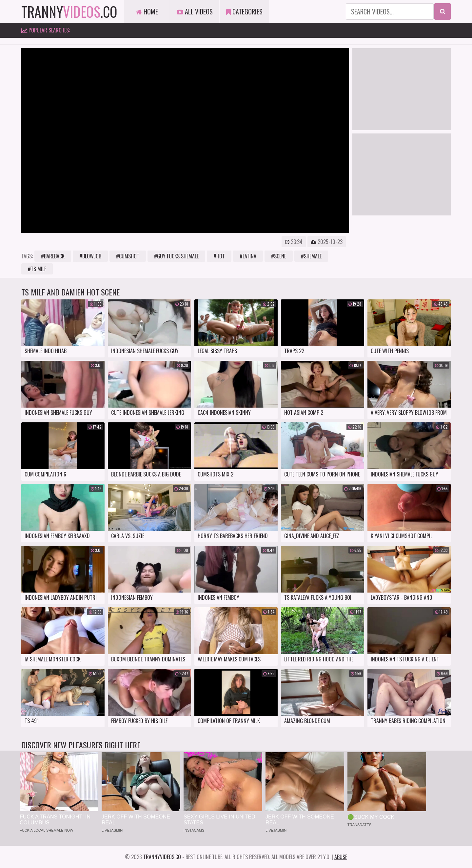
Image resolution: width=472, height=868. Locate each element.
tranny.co (69, 11)
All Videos (195, 11)
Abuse (341, 857)
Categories (244, 11)
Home (147, 11)
